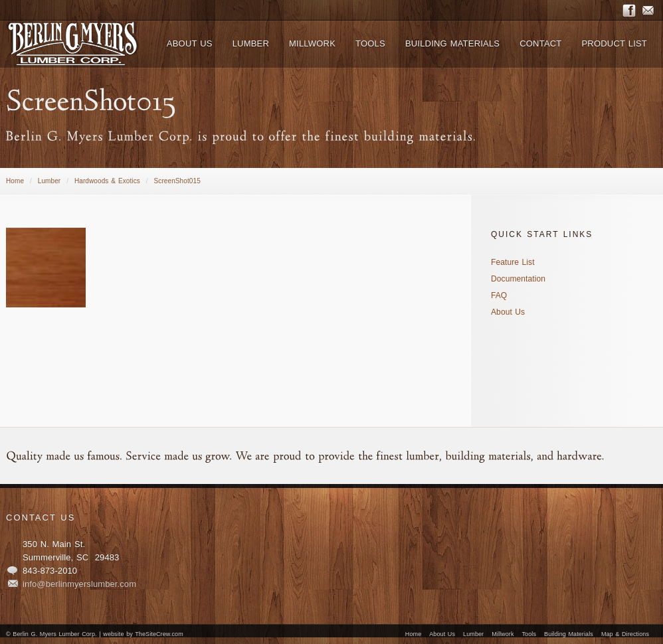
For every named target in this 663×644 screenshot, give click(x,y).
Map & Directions (625, 634)
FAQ (499, 295)
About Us (508, 312)
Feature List (513, 262)
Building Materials (569, 634)
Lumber (49, 181)
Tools (529, 634)
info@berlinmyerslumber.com (79, 584)
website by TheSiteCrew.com (143, 634)
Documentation (518, 279)
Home (15, 181)
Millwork (503, 634)
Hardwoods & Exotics (107, 181)
